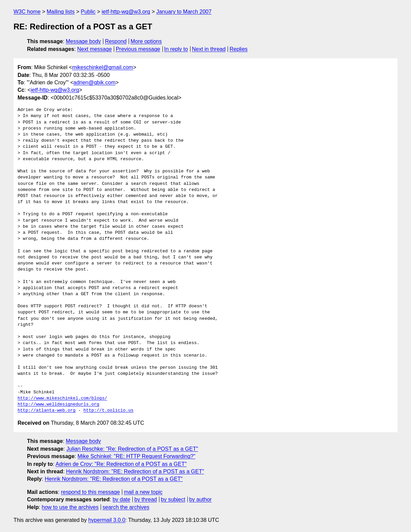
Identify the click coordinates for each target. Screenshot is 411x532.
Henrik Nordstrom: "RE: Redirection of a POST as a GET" (135, 471)
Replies (239, 49)
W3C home (27, 12)
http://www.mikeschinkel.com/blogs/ (62, 398)
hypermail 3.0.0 (107, 520)
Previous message (138, 49)
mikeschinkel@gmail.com (102, 67)
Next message (95, 49)
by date (121, 499)
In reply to (176, 49)
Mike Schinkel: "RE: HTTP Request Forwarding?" (136, 456)
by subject (173, 499)
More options (146, 41)
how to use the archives (70, 507)
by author (200, 499)
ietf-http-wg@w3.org (126, 12)
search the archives (126, 507)
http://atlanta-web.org (47, 411)
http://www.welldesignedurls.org (58, 404)
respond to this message (90, 492)
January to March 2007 (184, 12)
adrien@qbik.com (94, 82)
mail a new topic (143, 492)
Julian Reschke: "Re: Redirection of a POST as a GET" (132, 449)
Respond (116, 41)
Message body (83, 41)
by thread (146, 499)
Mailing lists (61, 12)
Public (88, 12)
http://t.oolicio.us (108, 411)
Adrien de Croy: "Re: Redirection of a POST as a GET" (121, 464)
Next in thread (209, 49)
